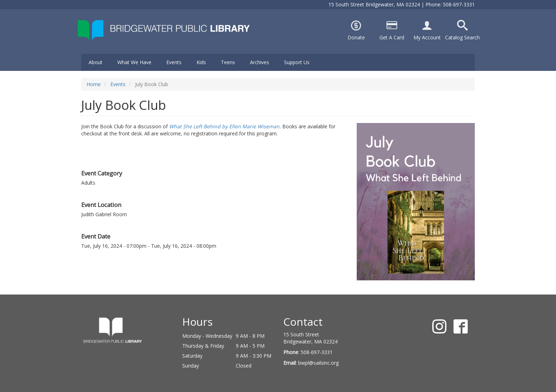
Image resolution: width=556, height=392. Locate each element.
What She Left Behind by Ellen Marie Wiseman (224, 126)
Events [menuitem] (174, 62)
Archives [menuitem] (260, 62)
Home (94, 84)
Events (118, 84)
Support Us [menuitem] (297, 62)
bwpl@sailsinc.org (318, 363)
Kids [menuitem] (201, 62)
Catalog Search (462, 37)
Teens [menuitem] (228, 62)
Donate (356, 37)
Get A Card (392, 37)
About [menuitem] (96, 62)
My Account (427, 37)
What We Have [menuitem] (134, 62)
